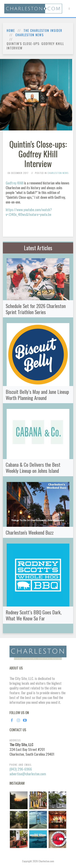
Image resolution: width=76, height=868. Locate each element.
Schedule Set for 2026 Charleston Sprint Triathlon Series (36, 309)
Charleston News (30, 35)
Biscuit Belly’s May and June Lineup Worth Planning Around (37, 395)
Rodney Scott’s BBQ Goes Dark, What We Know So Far (34, 615)
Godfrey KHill (14, 183)
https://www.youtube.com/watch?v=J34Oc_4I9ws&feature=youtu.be (29, 212)
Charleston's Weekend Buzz (30, 532)
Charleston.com (46, 861)
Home (11, 31)
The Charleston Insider (43, 31)
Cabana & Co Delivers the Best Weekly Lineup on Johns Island (33, 467)
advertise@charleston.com (28, 774)
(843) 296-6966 (21, 769)
